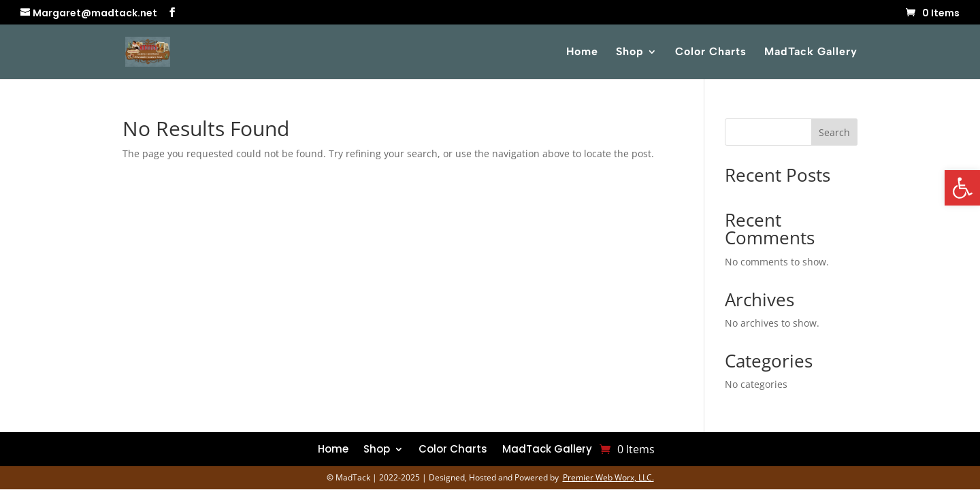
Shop (630, 52)
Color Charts (711, 52)
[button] (962, 188)
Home (582, 52)
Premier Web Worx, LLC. (608, 477)
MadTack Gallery (811, 52)
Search (834, 132)
